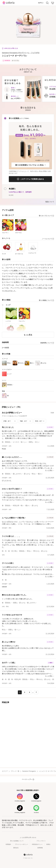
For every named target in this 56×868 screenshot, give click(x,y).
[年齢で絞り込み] (25, 421)
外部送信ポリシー (37, 844)
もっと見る (28, 335)
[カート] (53, 3)
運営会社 (16, 848)
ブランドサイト (41, 841)
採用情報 (40, 848)
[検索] (47, 3)
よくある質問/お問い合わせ (28, 837)
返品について (50, 202)
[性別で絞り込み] (40, 421)
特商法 (48, 844)
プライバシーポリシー (21, 844)
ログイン (41, 3)
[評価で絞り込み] (10, 421)
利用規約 (8, 844)
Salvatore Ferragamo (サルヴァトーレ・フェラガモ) (21, 53)
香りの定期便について (17, 841)
